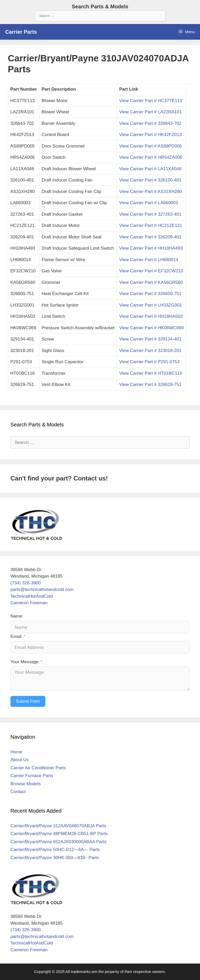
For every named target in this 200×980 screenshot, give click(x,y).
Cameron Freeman (29, 603)
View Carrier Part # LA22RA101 (150, 112)
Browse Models (26, 784)
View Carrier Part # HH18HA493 (151, 248)
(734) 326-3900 (26, 583)
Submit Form (28, 701)
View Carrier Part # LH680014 (149, 260)
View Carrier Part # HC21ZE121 (151, 225)
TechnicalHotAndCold (32, 596)
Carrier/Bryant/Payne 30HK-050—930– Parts (55, 858)
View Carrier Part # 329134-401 (150, 339)
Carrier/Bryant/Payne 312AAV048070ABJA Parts (58, 826)
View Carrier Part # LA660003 (149, 203)
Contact (18, 792)
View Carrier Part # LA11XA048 (150, 169)
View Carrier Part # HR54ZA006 (151, 157)
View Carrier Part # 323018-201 (150, 351)
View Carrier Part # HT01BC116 (151, 373)
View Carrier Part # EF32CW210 (151, 271)
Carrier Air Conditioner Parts (38, 768)
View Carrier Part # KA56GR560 (151, 282)
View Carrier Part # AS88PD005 (151, 146)
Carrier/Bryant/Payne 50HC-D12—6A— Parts (55, 850)
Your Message (25, 662)
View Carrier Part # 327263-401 (150, 214)
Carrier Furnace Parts (32, 776)
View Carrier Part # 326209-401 (150, 237)
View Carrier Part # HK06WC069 (151, 328)
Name (16, 616)
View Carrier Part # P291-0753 (149, 362)
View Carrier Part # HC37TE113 (151, 101)
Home (16, 752)
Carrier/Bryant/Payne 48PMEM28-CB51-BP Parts (59, 834)
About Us (20, 760)
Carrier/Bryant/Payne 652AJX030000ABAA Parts (59, 842)
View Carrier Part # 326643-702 (150, 123)
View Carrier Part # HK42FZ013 (150, 135)
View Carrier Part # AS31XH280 (151, 192)
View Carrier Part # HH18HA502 (151, 316)
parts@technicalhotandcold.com (42, 589)
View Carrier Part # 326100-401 (150, 180)
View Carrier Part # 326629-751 (150, 385)
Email (16, 636)
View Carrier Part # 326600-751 (150, 294)
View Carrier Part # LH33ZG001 (151, 305)
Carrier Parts (21, 32)
